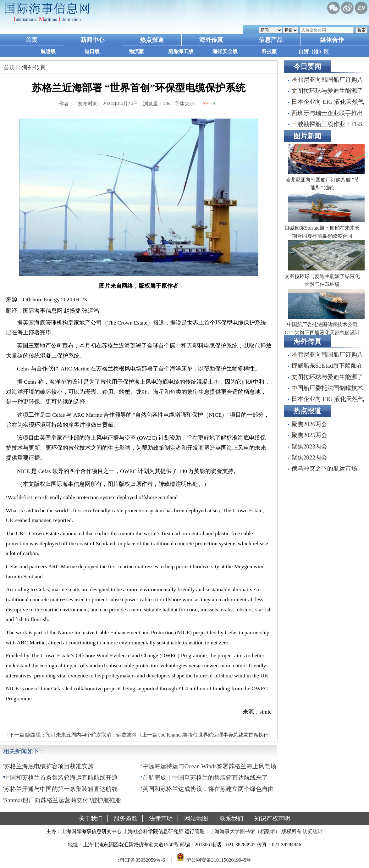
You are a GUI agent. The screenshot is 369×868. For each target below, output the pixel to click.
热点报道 (152, 40)
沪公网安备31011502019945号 (219, 860)
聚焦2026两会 (309, 424)
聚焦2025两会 (309, 435)
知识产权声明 (272, 818)
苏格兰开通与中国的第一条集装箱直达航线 (61, 789)
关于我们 (91, 818)
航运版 (48, 51)
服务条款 (126, 818)
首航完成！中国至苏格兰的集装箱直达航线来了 (205, 778)
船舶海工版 (181, 51)
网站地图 (196, 818)
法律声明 (161, 818)
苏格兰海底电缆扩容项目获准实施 (49, 766)
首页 (31, 40)
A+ (205, 104)
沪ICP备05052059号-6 (141, 860)
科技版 (269, 51)
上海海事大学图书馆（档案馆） (245, 831)
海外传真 (211, 40)
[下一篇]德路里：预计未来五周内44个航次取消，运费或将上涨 (71, 737)
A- (215, 104)
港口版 (92, 51)
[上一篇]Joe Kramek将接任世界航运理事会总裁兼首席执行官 (204, 737)
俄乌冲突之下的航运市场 (324, 468)
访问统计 (313, 831)
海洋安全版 (225, 51)
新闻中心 (92, 40)
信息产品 (271, 40)
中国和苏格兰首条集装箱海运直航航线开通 (61, 778)
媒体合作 (332, 40)
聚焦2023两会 (309, 446)
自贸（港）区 (314, 51)
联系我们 (231, 818)
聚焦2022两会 (309, 457)
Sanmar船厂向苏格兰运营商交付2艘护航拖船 (63, 800)
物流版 (136, 51)
